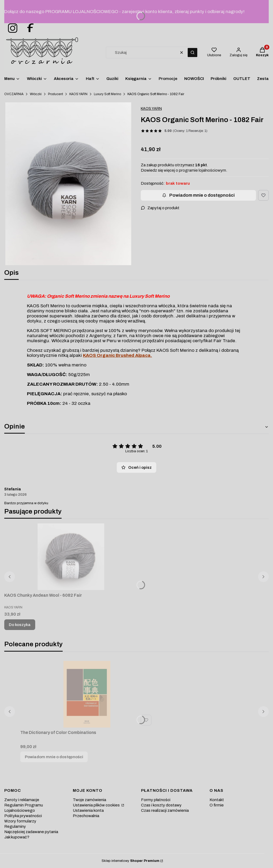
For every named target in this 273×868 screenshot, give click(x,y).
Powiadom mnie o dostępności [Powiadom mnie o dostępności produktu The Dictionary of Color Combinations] (54, 757)
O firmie (217, 805)
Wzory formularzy (20, 821)
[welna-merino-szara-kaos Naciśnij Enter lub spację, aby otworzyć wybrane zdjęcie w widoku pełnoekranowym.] (68, 184)
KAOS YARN (78, 94)
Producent (55, 94)
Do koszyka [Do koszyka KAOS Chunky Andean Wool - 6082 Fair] (20, 625)
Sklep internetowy (131, 861)
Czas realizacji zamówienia (165, 810)
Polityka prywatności (23, 816)
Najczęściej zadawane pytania (31, 832)
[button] (192, 53)
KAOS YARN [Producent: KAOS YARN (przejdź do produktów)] (151, 109)
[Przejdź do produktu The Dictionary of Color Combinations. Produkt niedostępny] (87, 694)
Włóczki (36, 94)
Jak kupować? (17, 837)
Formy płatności (156, 800)
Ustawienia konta (88, 810)
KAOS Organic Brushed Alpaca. (117, 355)
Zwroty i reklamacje (22, 800)
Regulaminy (15, 826)
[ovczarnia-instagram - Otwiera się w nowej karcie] (11, 28)
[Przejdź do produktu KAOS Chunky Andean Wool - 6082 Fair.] (71, 557)
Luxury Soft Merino (107, 94)
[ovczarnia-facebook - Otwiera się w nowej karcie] (28, 28)
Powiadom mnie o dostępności (198, 195)
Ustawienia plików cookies (97, 805)
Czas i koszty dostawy (161, 805)
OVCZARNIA (14, 94)
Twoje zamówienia (89, 800)
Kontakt (217, 800)
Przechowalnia (86, 816)
